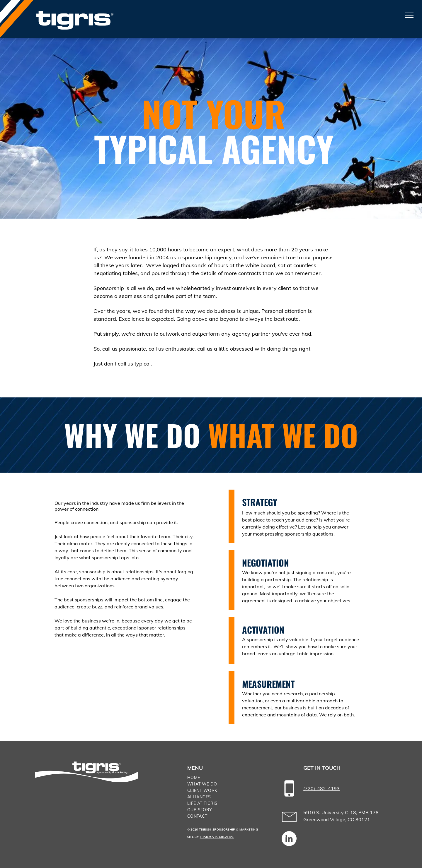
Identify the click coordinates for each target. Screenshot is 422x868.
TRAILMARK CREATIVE (217, 837)
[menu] (409, 15)
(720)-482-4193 (321, 788)
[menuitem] (228, 778)
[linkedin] (289, 839)
